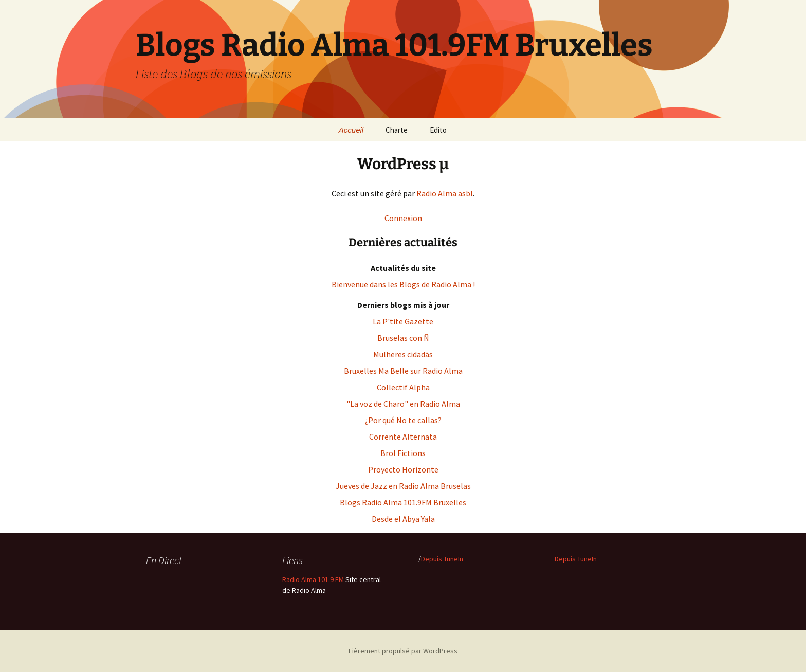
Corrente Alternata (403, 437)
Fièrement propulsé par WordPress (403, 651)
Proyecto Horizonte (403, 469)
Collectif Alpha (403, 387)
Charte (397, 130)
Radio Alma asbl (445, 193)
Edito (438, 130)
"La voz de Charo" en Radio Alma (403, 404)
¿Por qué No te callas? (403, 420)
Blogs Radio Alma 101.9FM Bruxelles (403, 502)
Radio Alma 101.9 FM (313, 579)
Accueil (351, 130)
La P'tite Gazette (403, 321)
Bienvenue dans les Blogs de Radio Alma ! (403, 284)
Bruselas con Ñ (403, 338)
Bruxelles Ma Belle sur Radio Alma (403, 371)
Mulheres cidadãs (403, 354)
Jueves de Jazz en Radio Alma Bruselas (403, 486)
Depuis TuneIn (442, 559)
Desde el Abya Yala (403, 519)
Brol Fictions (403, 453)
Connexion (403, 218)
